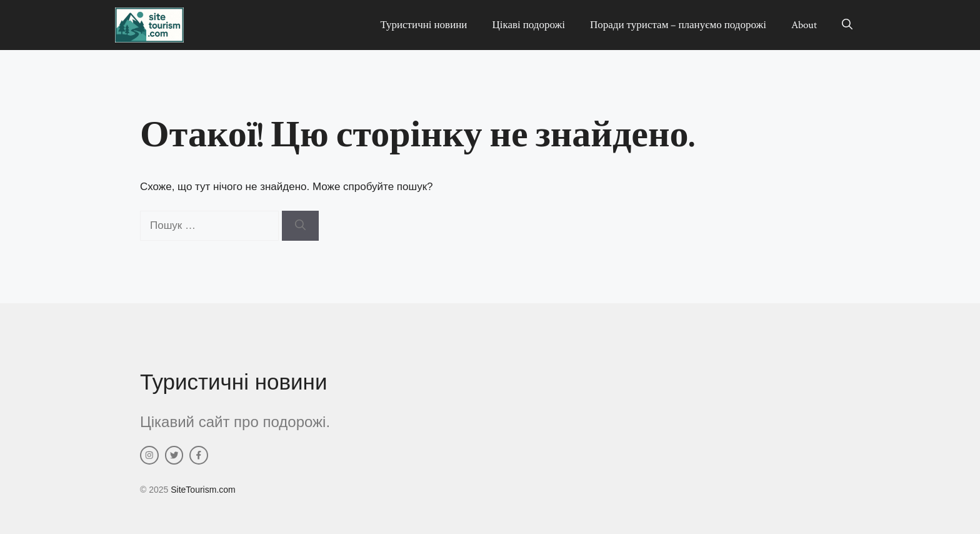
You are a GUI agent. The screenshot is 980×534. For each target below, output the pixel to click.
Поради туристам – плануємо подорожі (678, 25)
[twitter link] (174, 455)
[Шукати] (300, 226)
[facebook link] (199, 455)
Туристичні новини (423, 25)
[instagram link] (149, 455)
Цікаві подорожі (528, 25)
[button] (847, 25)
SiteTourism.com (203, 490)
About (804, 25)
